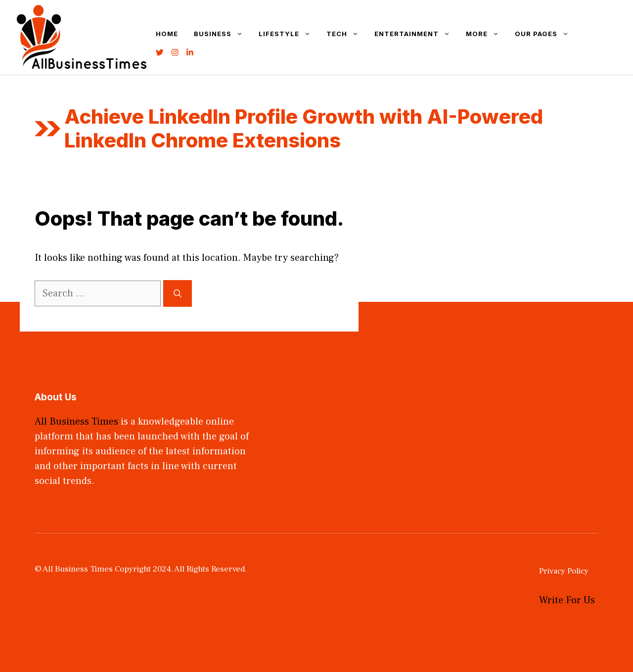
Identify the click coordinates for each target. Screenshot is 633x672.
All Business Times (76, 422)
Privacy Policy (564, 571)
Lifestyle (289, 34)
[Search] (178, 293)
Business (222, 34)
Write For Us (567, 600)
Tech (346, 34)
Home (167, 34)
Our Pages (546, 34)
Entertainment (416, 34)
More (486, 34)
